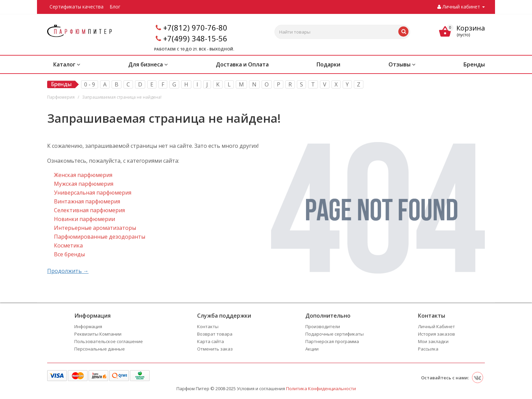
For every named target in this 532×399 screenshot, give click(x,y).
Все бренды (69, 254)
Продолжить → (68, 271)
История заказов (436, 334)
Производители (323, 326)
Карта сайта (211, 341)
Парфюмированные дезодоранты (100, 237)
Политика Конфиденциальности (321, 388)
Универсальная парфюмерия (93, 193)
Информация (88, 326)
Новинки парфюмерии (84, 219)
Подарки (328, 64)
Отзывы (402, 64)
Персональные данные (100, 349)
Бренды (474, 64)
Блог (115, 7)
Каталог (67, 64)
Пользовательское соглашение (109, 341)
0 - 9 (90, 84)
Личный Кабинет (436, 326)
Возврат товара (215, 334)
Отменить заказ (215, 349)
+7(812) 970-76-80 (195, 27)
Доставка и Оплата (242, 64)
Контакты (208, 326)
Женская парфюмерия (83, 175)
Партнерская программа (332, 341)
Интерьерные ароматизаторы (95, 228)
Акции (312, 349)
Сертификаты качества (77, 7)
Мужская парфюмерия (84, 184)
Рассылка (428, 349)
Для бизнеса (148, 64)
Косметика (68, 245)
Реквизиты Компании (98, 334)
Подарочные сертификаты (335, 334)
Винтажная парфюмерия (87, 201)
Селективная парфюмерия (89, 210)
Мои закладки (433, 341)
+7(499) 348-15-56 (195, 38)
